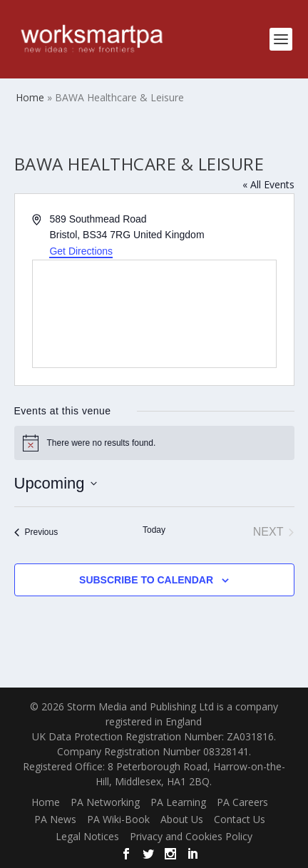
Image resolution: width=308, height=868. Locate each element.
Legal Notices (87, 836)
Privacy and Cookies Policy (191, 836)
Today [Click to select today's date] (154, 530)
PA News (55, 819)
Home (46, 802)
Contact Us (240, 819)
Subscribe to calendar (146, 580)
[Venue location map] (154, 314)
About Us (182, 819)
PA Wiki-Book (118, 819)
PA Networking (105, 802)
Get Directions (81, 251)
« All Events (268, 184)
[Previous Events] (36, 532)
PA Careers (242, 802)
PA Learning (178, 802)
